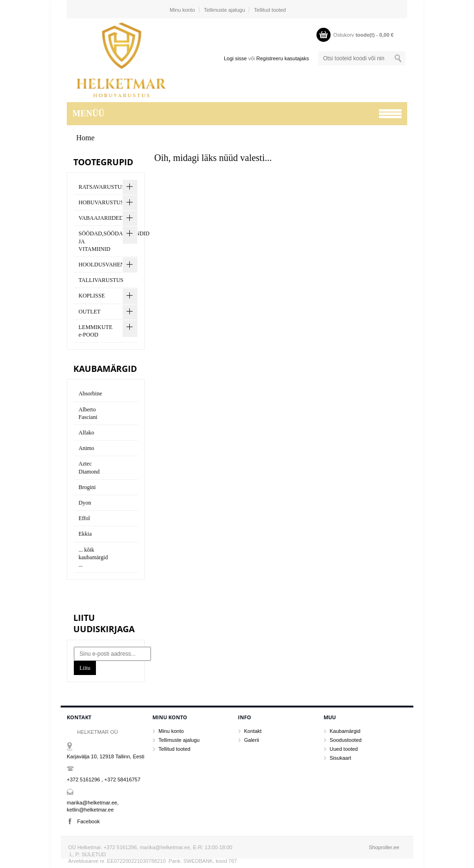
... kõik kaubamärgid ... (93, 557)
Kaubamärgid (345, 731)
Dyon (85, 503)
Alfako (86, 433)
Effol (84, 518)
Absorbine (90, 394)
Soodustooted (346, 740)
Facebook (88, 821)
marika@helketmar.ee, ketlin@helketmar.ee (93, 806)
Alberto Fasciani (88, 413)
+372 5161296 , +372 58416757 (104, 780)
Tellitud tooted (270, 10)
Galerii (252, 740)
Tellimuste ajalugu (225, 10)
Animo (86, 448)
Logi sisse (235, 58)
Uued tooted (344, 749)
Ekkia (85, 534)
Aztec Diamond (89, 467)
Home (85, 138)
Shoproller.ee (384, 847)
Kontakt (253, 731)
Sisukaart (340, 758)
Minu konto (182, 10)
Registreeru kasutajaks (283, 58)
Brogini (87, 487)
